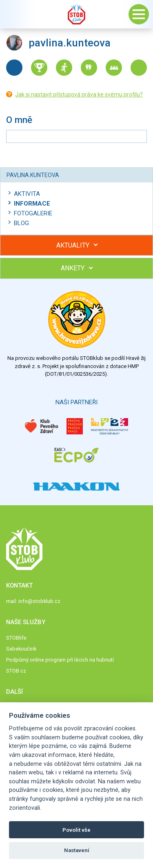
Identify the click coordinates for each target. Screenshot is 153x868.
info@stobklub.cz (39, 601)
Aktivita (27, 194)
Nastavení (77, 850)
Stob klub (77, 14)
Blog (21, 223)
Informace (32, 204)
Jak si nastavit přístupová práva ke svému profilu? (79, 94)
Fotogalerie (33, 213)
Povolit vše (76, 830)
